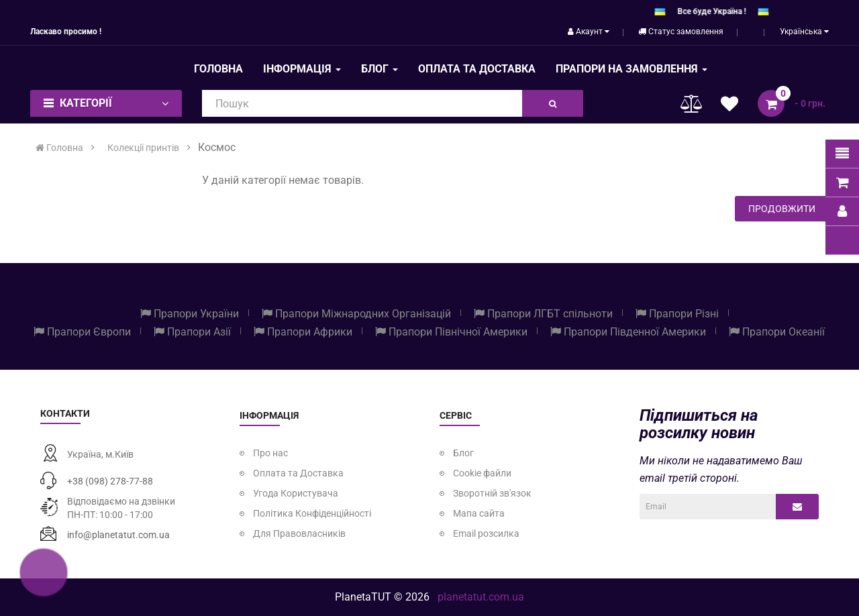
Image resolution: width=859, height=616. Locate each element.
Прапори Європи (82, 332)
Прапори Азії (192, 332)
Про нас (270, 453)
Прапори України (190, 314)
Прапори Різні (677, 314)
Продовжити (782, 209)
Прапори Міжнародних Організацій (356, 314)
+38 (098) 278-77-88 (110, 481)
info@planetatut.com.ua (118, 535)
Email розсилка (486, 533)
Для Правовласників (299, 533)
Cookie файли (482, 473)
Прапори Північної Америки (451, 332)
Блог (463, 453)
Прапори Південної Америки (628, 332)
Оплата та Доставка (298, 473)
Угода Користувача (296, 493)
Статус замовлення (681, 32)
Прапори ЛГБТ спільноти (543, 314)
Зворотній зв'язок (492, 493)
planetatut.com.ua (481, 597)
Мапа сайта (479, 513)
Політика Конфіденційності (312, 513)
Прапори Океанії (777, 332)
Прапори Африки (303, 332)
